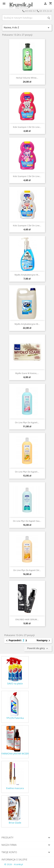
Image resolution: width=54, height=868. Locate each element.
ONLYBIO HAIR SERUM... (27, 619)
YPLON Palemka (15, 718)
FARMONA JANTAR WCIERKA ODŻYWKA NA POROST (15, 754)
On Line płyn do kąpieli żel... (27, 570)
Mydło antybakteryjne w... (27, 275)
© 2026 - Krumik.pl (14, 864)
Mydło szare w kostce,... (27, 373)
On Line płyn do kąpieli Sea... (27, 521)
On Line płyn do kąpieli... (27, 422)
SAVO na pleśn (15, 684)
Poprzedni (13, 641)
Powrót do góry (38, 648)
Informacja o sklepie (14, 860)
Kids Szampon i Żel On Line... (27, 127)
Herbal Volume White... (27, 78)
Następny (44, 641)
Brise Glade (15, 823)
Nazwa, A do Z (27, 28)
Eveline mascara (15, 788)
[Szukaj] (27, 18)
